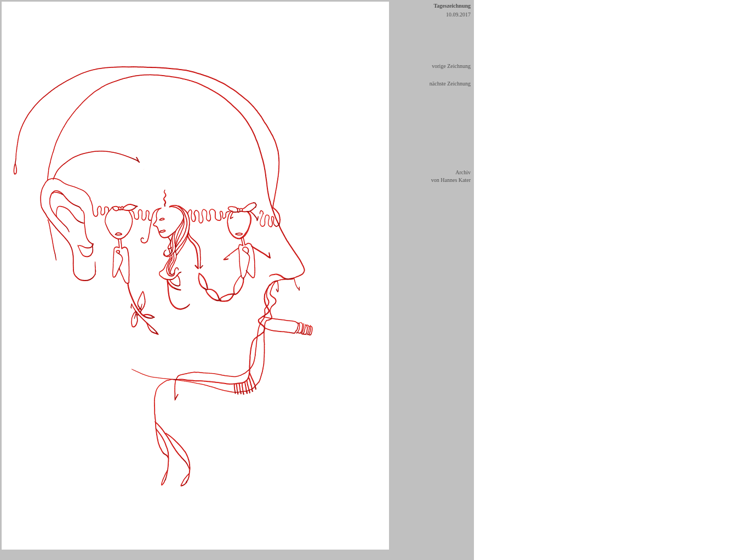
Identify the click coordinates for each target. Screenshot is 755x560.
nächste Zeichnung (450, 84)
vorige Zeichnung (451, 66)
